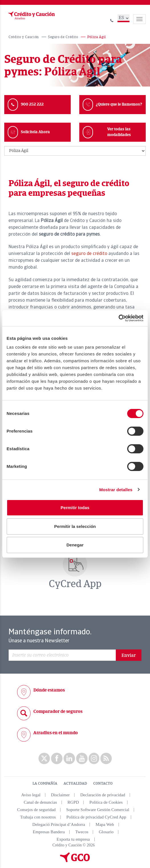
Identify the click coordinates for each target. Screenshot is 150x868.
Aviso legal (31, 795)
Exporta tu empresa (73, 839)
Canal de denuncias (40, 802)
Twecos (82, 832)
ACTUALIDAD (75, 783)
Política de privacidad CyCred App (96, 817)
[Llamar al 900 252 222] (112, 20)
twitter (44, 758)
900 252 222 (32, 104)
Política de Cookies (106, 802)
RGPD (73, 802)
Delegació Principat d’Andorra (59, 824)
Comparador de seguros (58, 711)
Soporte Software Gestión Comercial (98, 810)
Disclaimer (60, 795)
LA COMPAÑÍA (45, 783)
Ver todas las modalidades (119, 132)
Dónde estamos (49, 690)
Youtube (82, 758)
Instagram (94, 758)
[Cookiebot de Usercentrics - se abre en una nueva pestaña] (118, 318)
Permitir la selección (75, 526)
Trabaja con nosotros (38, 817)
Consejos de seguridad (36, 810)
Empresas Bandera (49, 832)
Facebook (57, 758)
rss (106, 758)
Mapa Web (105, 824)
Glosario (106, 832)
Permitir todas (75, 508)
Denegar (75, 545)
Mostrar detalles (116, 490)
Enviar (129, 655)
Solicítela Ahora (35, 132)
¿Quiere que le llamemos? (119, 104)
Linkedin (69, 758)
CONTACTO (103, 783)
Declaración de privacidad (103, 795)
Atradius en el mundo (56, 733)
